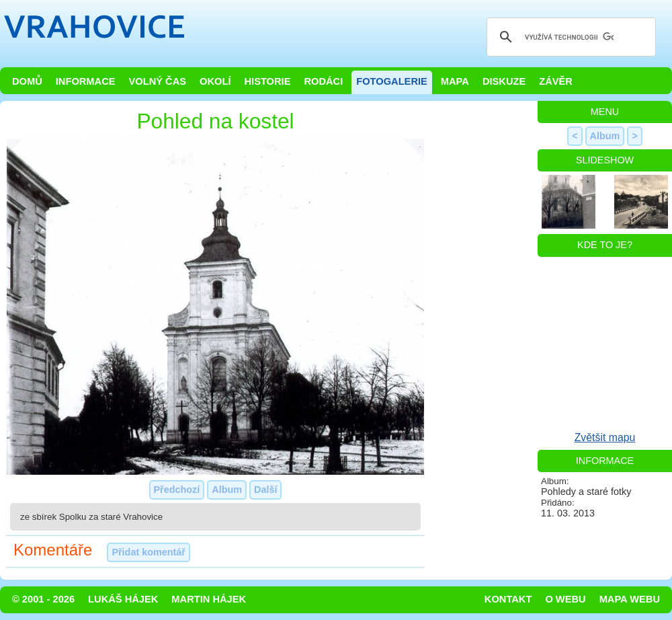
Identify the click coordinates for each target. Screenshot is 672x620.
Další (265, 490)
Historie (267, 81)
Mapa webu (630, 599)
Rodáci (323, 81)
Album (227, 490)
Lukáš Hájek (123, 599)
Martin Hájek (209, 599)
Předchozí (177, 490)
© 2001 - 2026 (43, 599)
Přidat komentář (149, 552)
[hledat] (569, 37)
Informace (86, 81)
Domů (27, 81)
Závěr (556, 81)
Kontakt (508, 599)
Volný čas (158, 81)
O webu (565, 599)
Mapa (455, 81)
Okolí (215, 81)
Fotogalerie (392, 81)
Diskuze (504, 81)
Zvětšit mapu (605, 437)
